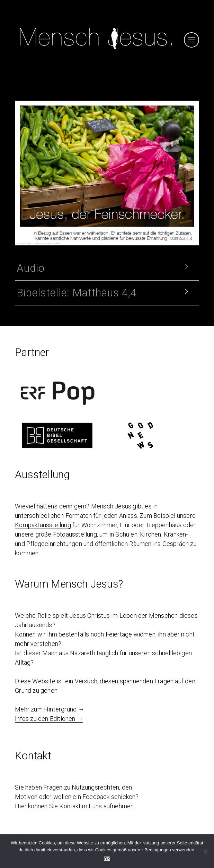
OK (107, 859)
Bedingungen (158, 850)
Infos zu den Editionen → (49, 719)
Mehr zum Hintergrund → (50, 709)
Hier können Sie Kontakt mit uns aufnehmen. (75, 806)
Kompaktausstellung (43, 525)
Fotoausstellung (75, 534)
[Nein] (205, 851)
